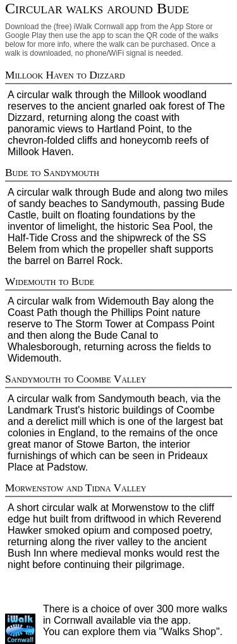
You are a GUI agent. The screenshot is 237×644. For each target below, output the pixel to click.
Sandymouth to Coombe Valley (76, 379)
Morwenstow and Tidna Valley (76, 488)
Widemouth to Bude (50, 281)
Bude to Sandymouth (52, 173)
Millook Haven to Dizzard (65, 75)
